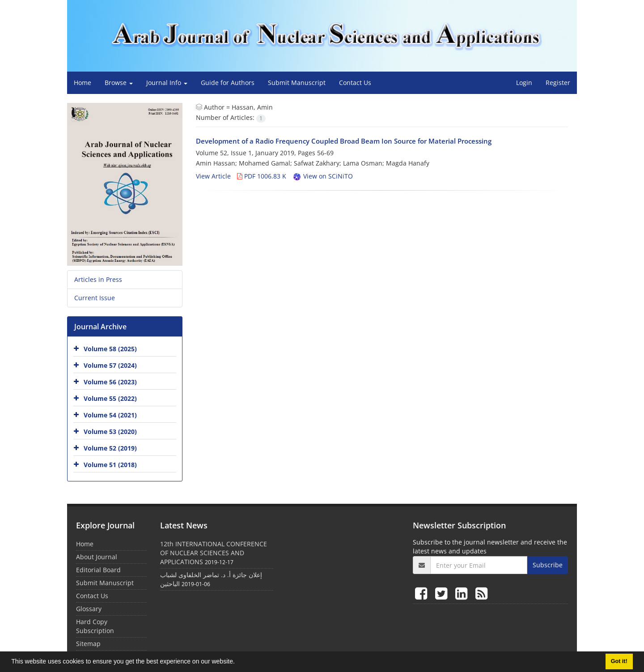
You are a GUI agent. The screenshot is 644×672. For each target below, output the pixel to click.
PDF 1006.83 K (262, 176)
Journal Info (167, 83)
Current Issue (95, 298)
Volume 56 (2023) (110, 382)
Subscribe (548, 565)
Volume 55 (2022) (110, 398)
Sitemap (88, 644)
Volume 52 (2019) (110, 448)
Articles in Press (98, 279)
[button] (238, 663)
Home (83, 83)
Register (558, 83)
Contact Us (355, 83)
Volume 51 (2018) (110, 465)
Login (524, 83)
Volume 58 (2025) (110, 349)
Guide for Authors (228, 83)
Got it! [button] (619, 661)
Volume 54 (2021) (110, 415)
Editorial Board (98, 570)
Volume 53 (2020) (110, 432)
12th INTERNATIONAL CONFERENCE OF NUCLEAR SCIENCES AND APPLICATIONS (214, 553)
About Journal (97, 557)
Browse (119, 83)
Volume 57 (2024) (110, 365)
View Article (213, 176)
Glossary (89, 609)
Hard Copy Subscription (95, 626)
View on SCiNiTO (323, 176)
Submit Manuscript (297, 83)
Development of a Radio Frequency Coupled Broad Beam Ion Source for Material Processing (344, 141)
